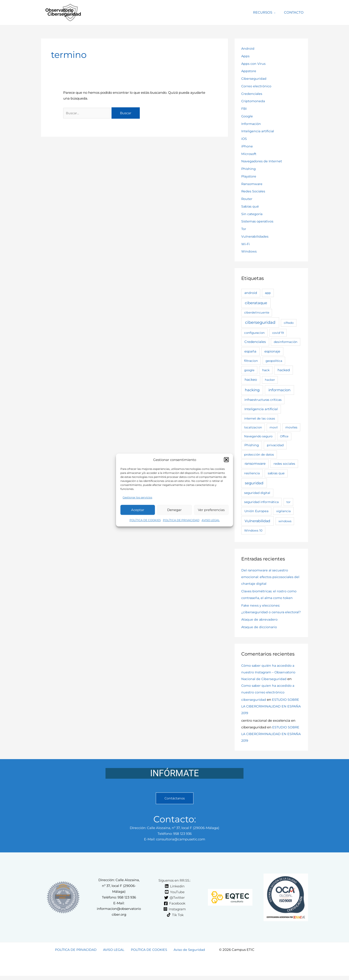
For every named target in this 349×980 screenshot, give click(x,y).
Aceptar (138, 511)
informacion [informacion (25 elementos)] (279, 390)
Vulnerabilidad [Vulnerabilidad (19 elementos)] (257, 521)
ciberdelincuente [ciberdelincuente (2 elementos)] (257, 312)
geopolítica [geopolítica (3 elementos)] (274, 361)
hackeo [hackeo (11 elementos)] (251, 380)
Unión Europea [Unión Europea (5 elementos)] (256, 511)
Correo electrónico (256, 86)
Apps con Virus (254, 64)
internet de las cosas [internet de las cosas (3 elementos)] (260, 418)
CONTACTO (295, 12)
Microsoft (249, 154)
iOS (244, 139)
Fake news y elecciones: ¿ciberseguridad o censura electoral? (263, 612)
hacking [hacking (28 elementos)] (252, 390)
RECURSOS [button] (266, 12)
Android (248, 48)
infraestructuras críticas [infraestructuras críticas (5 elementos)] (263, 400)
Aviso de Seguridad (188, 957)
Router (247, 199)
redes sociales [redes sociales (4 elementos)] (284, 464)
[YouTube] (175, 899)
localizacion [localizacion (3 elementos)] (253, 427)
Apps (246, 56)
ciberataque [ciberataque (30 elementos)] (256, 303)
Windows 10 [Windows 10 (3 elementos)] (253, 530)
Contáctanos (174, 805)
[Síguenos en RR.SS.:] (174, 887)
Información (251, 124)
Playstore (249, 176)
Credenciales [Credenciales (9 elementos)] (255, 342)
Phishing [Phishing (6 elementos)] (252, 445)
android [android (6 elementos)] (251, 293)
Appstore (249, 71)
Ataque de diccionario (259, 634)
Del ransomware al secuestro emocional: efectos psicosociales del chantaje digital (271, 577)
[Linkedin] (175, 893)
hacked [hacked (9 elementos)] (284, 370)
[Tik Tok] (175, 922)
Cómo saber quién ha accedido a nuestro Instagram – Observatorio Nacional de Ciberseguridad (269, 679)
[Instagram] (175, 916)
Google (247, 116)
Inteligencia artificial (258, 131)
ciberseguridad (254, 706)
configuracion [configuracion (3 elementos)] (254, 333)
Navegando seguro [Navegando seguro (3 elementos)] (258, 436)
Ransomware (252, 184)
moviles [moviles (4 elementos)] (291, 427)
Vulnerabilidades (255, 236)
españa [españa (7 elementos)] (250, 351)
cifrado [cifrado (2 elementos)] (289, 323)
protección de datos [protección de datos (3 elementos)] (259, 454)
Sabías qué (250, 206)
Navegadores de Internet (262, 161)
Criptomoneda (253, 101)
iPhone (247, 146)
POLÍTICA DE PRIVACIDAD (181, 522)
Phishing (249, 169)
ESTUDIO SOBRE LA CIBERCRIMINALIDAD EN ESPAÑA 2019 (271, 713)
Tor (244, 229)
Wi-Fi (246, 244)
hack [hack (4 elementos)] (266, 370)
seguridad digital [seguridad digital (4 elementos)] (257, 493)
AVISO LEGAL (211, 522)
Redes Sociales (253, 191)
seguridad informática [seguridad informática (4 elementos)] (261, 502)
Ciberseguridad (254, 78)
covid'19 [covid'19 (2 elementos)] (278, 333)
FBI (244, 109)
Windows (249, 251)
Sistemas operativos (258, 221)
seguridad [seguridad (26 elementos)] (254, 483)
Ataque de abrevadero (260, 626)
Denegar (174, 511)
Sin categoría (252, 214)
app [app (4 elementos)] (268, 293)
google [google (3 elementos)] (249, 370)
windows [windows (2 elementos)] (285, 521)
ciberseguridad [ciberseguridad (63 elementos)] (260, 322)
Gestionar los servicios (137, 499)
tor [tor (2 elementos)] (288, 502)
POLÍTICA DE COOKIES (145, 522)
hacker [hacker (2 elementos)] (270, 380)
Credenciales (252, 94)
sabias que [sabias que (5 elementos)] (276, 473)
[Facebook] (175, 910)
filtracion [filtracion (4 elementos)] (251, 361)
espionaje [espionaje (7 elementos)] (272, 351)
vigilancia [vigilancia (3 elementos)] (283, 511)
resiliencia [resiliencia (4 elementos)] (252, 473)
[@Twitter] (174, 905)
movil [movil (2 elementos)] (274, 427)
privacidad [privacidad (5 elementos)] (275, 445)
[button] (226, 460)
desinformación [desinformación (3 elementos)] (286, 342)
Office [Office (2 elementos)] (284, 436)
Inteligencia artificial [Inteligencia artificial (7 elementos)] (261, 409)
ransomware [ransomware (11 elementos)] (255, 464)
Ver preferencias (211, 511)
